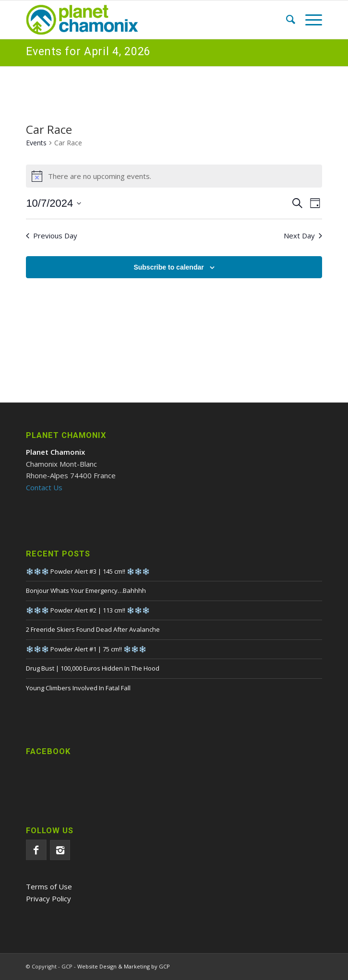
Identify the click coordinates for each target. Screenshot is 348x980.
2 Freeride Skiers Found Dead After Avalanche (93, 629)
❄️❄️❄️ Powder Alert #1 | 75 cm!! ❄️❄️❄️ (86, 649)
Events (36, 143)
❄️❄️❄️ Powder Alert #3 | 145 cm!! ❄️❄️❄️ (88, 571)
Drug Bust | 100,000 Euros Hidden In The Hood (93, 668)
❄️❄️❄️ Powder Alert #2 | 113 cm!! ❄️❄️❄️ (88, 610)
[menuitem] (286, 20)
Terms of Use (49, 886)
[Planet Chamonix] (144, 20)
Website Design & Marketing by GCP (124, 966)
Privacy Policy (48, 898)
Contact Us (44, 487)
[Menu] (309, 20)
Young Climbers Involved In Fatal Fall (78, 688)
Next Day (303, 236)
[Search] (286, 20)
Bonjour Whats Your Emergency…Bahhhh (86, 590)
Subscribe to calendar (168, 267)
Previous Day (52, 236)
